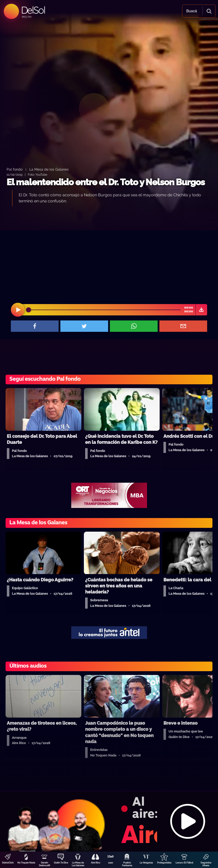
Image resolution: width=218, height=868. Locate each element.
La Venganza (146, 863)
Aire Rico (95, 863)
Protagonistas (164, 863)
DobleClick (8, 863)
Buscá (191, 11)
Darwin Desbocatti (44, 864)
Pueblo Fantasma (127, 864)
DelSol (33, 10)
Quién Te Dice (61, 863)
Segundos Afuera (206, 864)
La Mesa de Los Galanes (78, 864)
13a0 (111, 863)
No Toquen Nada (26, 863)
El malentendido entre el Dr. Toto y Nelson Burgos (106, 182)
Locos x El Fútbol (184, 863)
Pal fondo (15, 169)
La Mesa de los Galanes (49, 169)
